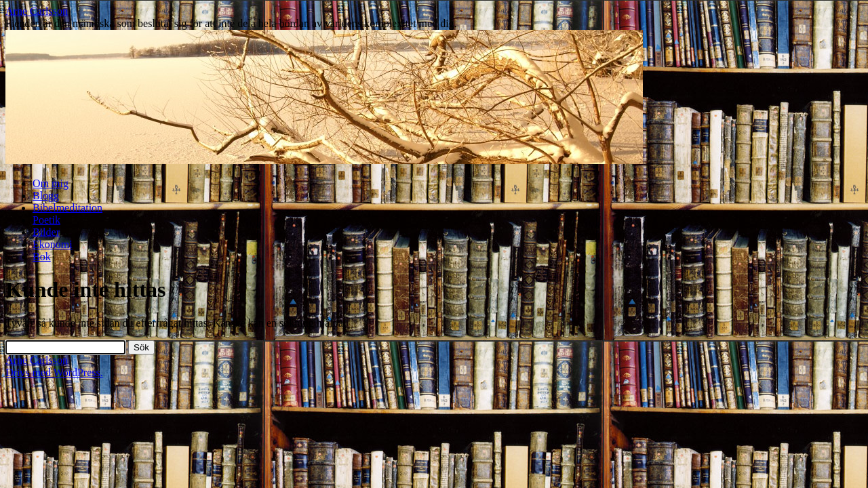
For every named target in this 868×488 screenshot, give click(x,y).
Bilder (46, 232)
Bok (42, 257)
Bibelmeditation (67, 208)
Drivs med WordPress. (54, 372)
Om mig (51, 183)
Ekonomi (53, 244)
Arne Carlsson (37, 11)
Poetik (46, 220)
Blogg (46, 196)
